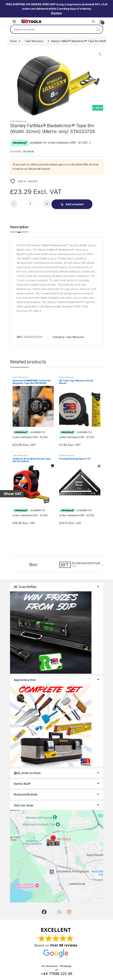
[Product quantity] (30, 204)
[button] (100, 54)
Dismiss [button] (56, 13)
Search (98, 29)
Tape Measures (34, 41)
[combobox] (51, 29)
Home (14, 41)
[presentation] (102, 565)
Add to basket (74, 204)
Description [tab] (19, 227)
